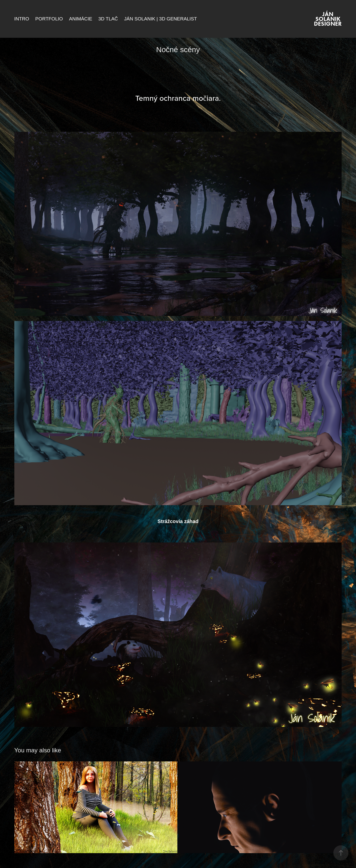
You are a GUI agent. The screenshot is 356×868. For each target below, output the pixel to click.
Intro (22, 19)
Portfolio (49, 19)
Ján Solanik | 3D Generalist (161, 19)
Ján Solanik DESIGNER (328, 19)
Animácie (81, 19)
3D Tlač (108, 19)
